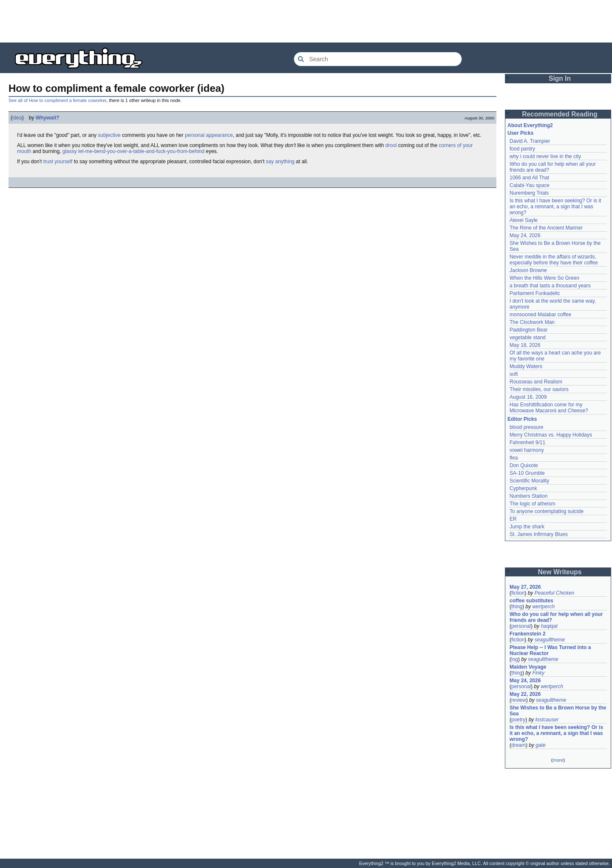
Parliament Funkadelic (535, 293)
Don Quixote (524, 465)
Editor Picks (522, 419)
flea (514, 458)
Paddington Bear (528, 330)
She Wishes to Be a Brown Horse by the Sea (558, 711)
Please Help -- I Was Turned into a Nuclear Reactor (551, 650)
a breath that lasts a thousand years (550, 286)
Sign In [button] (560, 78)
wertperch (543, 607)
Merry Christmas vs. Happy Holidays (551, 435)
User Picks (520, 133)
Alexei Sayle (524, 220)
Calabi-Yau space (530, 185)
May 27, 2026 (525, 587)
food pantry (522, 149)
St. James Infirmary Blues (539, 534)
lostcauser (547, 720)
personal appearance (209, 135)
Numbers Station (528, 496)
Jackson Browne (528, 270)
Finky (538, 673)
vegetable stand (528, 338)
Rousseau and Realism (536, 382)
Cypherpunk (523, 488)
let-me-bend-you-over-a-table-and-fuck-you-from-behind (141, 151)
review (519, 700)
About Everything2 (530, 125)
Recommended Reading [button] (560, 114)
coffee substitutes (531, 601)
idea (17, 118)
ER (513, 519)
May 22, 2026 (525, 694)
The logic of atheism (532, 504)
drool (391, 145)
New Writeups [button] (560, 572)
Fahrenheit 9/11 (527, 443)
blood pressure (526, 427)
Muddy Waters (526, 366)
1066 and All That (529, 178)
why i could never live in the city (545, 156)
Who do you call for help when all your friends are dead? (557, 617)
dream (518, 745)
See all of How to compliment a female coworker (57, 100)
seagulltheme (550, 640)
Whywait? (48, 118)
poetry (518, 720)
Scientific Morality (529, 481)
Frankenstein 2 (528, 634)
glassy (70, 151)
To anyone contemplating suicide (547, 511)
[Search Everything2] (378, 59)
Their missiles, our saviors (539, 389)
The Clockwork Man (532, 322)
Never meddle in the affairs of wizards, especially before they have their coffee (554, 260)
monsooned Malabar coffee (540, 315)
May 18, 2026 (525, 345)
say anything (280, 162)
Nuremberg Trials (529, 193)
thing (517, 607)
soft (514, 374)
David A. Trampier (530, 141)
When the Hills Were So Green (544, 278)
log (515, 659)
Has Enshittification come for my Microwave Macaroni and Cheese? (549, 408)
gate (540, 745)
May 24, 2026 (525, 235)
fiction (518, 593)
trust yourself (58, 162)
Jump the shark (527, 527)
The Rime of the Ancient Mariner (546, 228)
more (558, 760)
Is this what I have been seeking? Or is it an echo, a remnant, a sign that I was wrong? (556, 207)
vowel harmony (527, 450)
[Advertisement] (306, 21)
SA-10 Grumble (527, 473)
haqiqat (549, 626)
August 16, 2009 (528, 397)
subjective (109, 135)
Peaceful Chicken (554, 593)
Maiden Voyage (528, 667)
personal (521, 626)
